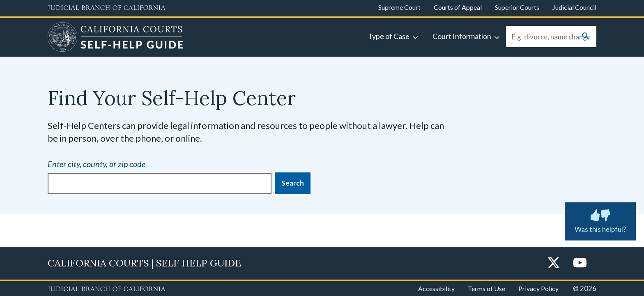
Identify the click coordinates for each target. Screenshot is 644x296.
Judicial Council (574, 7)
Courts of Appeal (458, 7)
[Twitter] (554, 263)
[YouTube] (580, 263)
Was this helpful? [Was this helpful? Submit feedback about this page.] (600, 220)
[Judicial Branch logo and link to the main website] (107, 8)
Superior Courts (517, 7)
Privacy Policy (538, 288)
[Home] (116, 38)
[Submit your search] (586, 37)
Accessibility (436, 288)
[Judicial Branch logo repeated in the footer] (107, 289)
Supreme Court (399, 7)
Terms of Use (486, 288)
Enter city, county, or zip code (97, 164)
